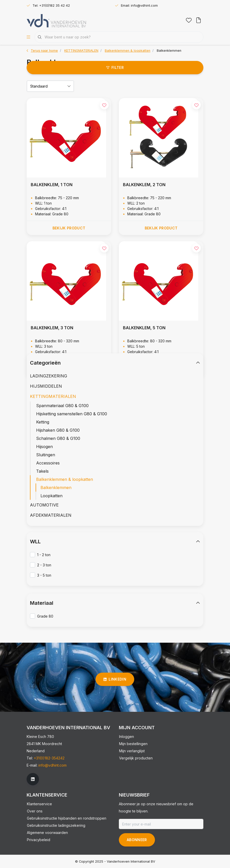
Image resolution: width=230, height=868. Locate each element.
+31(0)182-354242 (49, 758)
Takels (42, 471)
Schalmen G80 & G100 (58, 438)
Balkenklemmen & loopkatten (65, 479)
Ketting (43, 422)
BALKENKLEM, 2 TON (144, 185)
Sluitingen (46, 455)
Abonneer (137, 840)
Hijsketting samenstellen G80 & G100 (72, 414)
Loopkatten (51, 496)
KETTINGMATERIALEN (53, 396)
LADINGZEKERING (49, 376)
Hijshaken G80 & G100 (58, 430)
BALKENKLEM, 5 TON (144, 328)
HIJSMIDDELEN (46, 386)
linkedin (115, 679)
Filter (115, 67)
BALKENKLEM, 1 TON (52, 185)
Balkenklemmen (169, 51)
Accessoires (48, 463)
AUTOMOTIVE (44, 505)
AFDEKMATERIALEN (51, 515)
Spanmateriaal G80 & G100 (62, 406)
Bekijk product (69, 228)
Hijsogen (44, 447)
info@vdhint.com (53, 765)
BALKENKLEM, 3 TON (52, 328)
